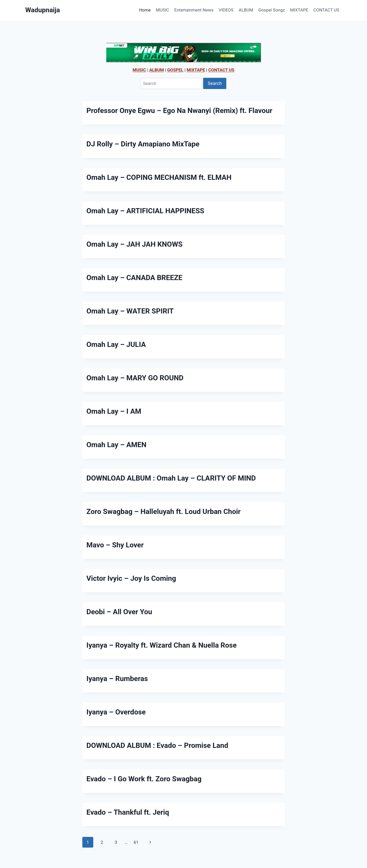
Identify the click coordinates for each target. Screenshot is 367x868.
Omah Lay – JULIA (116, 344)
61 (136, 842)
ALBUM (246, 10)
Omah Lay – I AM (114, 411)
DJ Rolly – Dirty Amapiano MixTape (143, 144)
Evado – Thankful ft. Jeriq (128, 812)
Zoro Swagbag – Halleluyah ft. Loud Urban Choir (163, 512)
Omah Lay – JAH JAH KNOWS (134, 244)
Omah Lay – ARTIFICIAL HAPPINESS (145, 211)
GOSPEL (175, 70)
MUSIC (163, 10)
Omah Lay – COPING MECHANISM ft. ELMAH (159, 177)
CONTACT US (326, 10)
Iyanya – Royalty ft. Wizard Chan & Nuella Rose (162, 645)
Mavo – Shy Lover (115, 545)
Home (145, 10)
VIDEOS (226, 10)
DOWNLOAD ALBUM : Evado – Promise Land (157, 745)
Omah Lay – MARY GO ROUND (135, 378)
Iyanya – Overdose (116, 712)
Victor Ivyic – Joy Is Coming (131, 578)
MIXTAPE (299, 10)
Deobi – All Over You (119, 612)
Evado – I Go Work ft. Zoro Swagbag (144, 779)
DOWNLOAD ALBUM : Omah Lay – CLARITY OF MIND (171, 478)
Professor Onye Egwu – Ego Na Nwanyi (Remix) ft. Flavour (179, 111)
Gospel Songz (272, 10)
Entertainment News (194, 10)
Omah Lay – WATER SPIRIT (130, 311)
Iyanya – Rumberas (117, 679)
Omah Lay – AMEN (116, 445)
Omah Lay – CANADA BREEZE (134, 278)
